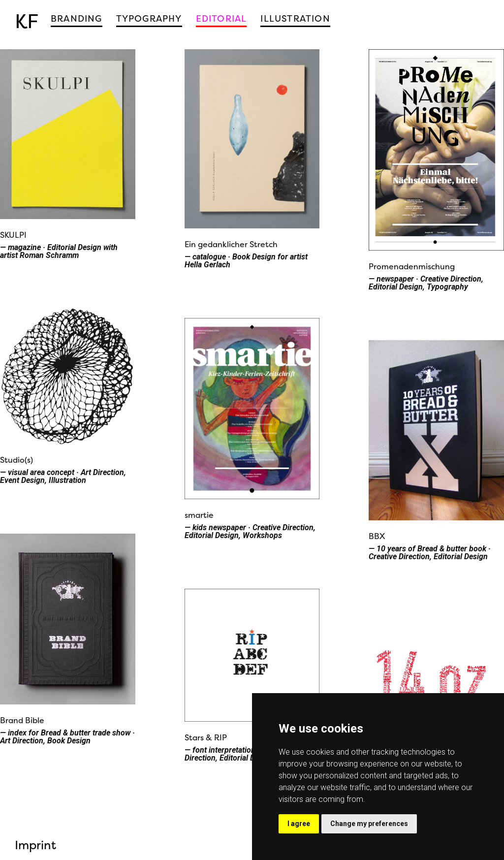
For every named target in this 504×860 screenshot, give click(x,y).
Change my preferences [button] (369, 824)
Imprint (35, 845)
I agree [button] (299, 824)
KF (27, 21)
